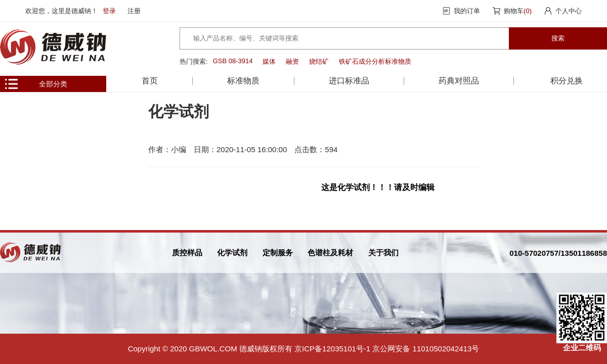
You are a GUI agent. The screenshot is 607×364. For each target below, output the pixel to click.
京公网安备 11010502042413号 (426, 349)
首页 (150, 81)
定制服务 (278, 253)
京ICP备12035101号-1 (332, 349)
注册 (134, 11)
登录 (109, 11)
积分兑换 (567, 81)
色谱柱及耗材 (330, 253)
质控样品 (187, 253)
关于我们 (383, 253)
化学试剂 (232, 253)
